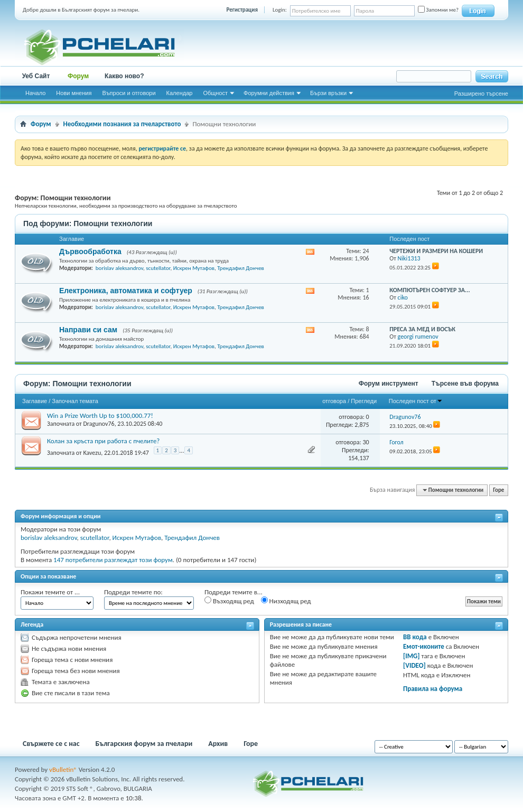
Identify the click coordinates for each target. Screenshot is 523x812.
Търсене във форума (465, 384)
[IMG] (412, 656)
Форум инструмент (389, 384)
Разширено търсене (481, 94)
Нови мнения (74, 93)
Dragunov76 (99, 424)
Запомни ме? (438, 10)
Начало (35, 93)
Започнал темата (75, 401)
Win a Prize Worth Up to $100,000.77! (100, 416)
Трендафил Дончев (241, 268)
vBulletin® (63, 769)
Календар (180, 93)
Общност (215, 93)
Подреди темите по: (133, 592)
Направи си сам (88, 330)
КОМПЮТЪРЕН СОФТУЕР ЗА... (429, 290)
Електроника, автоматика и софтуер (126, 291)
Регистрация (242, 10)
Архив (218, 744)
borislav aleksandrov (119, 268)
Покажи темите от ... (50, 592)
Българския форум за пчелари (144, 744)
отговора (334, 401)
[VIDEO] (414, 665)
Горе (498, 490)
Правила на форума (433, 689)
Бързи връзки (328, 93)
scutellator (158, 268)
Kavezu (92, 452)
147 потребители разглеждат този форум (113, 560)
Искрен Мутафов (194, 268)
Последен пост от (416, 401)
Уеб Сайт (36, 76)
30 (366, 442)
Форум (78, 76)
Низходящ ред (286, 601)
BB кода (415, 637)
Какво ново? (124, 76)
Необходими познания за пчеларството (122, 124)
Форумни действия (269, 93)
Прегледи (364, 401)
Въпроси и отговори (129, 93)
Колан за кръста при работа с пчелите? (103, 441)
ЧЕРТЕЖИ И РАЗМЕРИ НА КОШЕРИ (436, 251)
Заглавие (35, 401)
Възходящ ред (229, 601)
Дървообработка (90, 251)
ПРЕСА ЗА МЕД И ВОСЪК (422, 329)
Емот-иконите (424, 646)
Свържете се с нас (51, 744)
